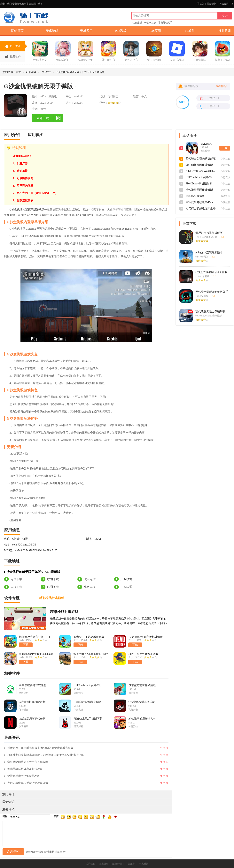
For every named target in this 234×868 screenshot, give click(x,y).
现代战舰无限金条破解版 (210, 312)
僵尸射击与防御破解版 (209, 233)
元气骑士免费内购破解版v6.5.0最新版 (201, 159)
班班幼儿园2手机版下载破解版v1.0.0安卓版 (88, 719)
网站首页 (17, 31)
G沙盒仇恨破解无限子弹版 (211, 272)
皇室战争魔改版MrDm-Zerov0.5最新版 (199, 203)
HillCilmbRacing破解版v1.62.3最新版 (87, 685)
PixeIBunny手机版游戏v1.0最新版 (199, 184)
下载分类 (224, 4)
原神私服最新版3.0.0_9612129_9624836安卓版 (201, 196)
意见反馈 (144, 864)
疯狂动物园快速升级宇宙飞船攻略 (28, 762)
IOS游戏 (121, 31)
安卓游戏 (52, 31)
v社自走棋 (137, 23)
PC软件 (190, 31)
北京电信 (90, 579)
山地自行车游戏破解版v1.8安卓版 (87, 702)
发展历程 (104, 864)
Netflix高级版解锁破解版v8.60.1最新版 (32, 719)
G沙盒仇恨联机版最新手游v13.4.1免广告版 (32, 702)
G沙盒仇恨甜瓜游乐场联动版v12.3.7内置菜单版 (142, 702)
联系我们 (90, 864)
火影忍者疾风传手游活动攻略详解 (28, 783)
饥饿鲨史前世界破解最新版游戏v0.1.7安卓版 (142, 685)
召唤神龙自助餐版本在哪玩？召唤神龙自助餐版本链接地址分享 (45, 755)
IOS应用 (155, 31)
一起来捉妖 (150, 23)
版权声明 (117, 864)
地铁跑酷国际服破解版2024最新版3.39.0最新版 (200, 190)
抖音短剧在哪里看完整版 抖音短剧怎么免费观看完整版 (40, 748)
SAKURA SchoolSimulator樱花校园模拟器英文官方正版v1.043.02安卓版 (209, 144)
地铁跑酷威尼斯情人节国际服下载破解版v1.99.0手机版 (142, 719)
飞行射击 (46, 72)
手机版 (201, 4)
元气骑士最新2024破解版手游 (212, 292)
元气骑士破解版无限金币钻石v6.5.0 (201, 209)
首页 (19, 72)
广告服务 (130, 864)
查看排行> (222, 86)
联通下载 (53, 579)
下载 (225, 148)
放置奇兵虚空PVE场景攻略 (23, 776)
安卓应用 (86, 31)
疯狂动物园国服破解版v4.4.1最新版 (199, 165)
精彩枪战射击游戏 (64, 612)
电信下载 (16, 579)
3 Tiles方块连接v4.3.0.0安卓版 (201, 171)
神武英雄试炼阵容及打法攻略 (25, 769)
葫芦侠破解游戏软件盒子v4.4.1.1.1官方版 (33, 685)
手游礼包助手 (165, 23)
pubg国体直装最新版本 (209, 252)
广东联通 (126, 579)
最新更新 (212, 4)
